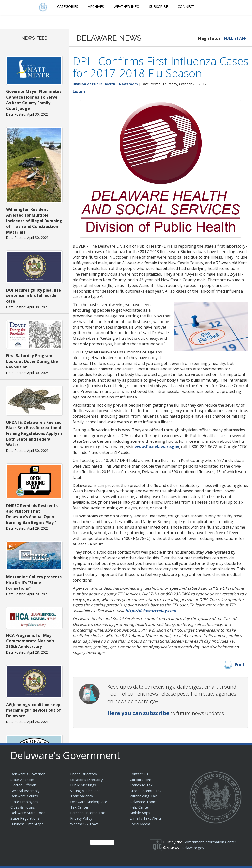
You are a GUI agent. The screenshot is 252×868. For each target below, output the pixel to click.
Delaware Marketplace (89, 802)
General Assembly (26, 791)
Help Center (140, 807)
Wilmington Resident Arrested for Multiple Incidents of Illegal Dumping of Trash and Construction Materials (34, 221)
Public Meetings (84, 785)
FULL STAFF (235, 38)
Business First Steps (28, 824)
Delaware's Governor (28, 774)
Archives (96, 7)
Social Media (140, 824)
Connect (186, 7)
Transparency (82, 796)
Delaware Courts (25, 796)
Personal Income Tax (88, 813)
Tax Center (80, 807)
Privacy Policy (82, 818)
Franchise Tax (141, 785)
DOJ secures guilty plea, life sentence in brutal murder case (33, 296)
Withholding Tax (143, 796)
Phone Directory (84, 774)
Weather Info (126, 7)
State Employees (25, 802)
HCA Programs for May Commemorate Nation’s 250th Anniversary (30, 641)
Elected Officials (24, 785)
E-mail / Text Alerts (146, 818)
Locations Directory (87, 780)
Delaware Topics (144, 802)
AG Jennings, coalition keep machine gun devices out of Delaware (33, 710)
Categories (68, 7)
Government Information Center (211, 842)
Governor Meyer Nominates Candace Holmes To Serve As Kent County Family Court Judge (34, 100)
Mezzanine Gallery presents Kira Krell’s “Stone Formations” (34, 583)
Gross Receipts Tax (147, 791)
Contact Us (139, 774)
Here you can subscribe (138, 713)
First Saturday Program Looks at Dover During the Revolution (32, 361)
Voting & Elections (86, 791)
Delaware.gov (193, 848)
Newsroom (128, 84)
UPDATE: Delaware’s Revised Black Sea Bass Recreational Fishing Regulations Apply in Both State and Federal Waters (34, 434)
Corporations (141, 780)
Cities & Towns (23, 807)
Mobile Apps (140, 813)
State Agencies (23, 780)
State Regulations (25, 818)
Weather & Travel (85, 824)
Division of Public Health (94, 84)
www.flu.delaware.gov (157, 447)
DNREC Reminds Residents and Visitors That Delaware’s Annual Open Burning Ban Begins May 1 (32, 514)
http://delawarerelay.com (151, 611)
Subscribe (158, 7)
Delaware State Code (28, 813)
